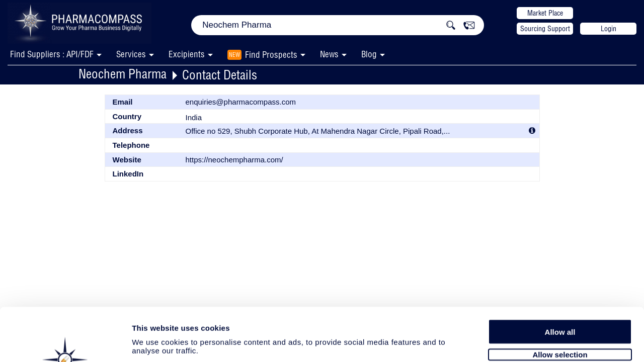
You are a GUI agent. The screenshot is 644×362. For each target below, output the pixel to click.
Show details (528, 343)
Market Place (545, 13)
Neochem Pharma (123, 74)
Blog (369, 54)
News (329, 54)
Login (609, 29)
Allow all (560, 278)
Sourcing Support (545, 29)
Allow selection (560, 300)
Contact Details (220, 75)
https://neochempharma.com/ (234, 160)
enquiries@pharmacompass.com (241, 102)
